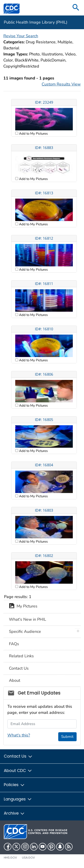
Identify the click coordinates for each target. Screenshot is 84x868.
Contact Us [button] (18, 756)
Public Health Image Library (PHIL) (36, 22)
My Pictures (23, 607)
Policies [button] (14, 785)
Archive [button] (14, 813)
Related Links (21, 656)
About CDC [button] (18, 770)
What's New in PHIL (28, 619)
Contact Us (19, 668)
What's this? (19, 735)
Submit (67, 737)
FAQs (14, 644)
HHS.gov (10, 858)
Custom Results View (61, 84)
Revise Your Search (21, 36)
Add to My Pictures (33, 134)
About (15, 680)
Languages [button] (18, 799)
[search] (76, 8)
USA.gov (28, 858)
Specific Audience (25, 631)
